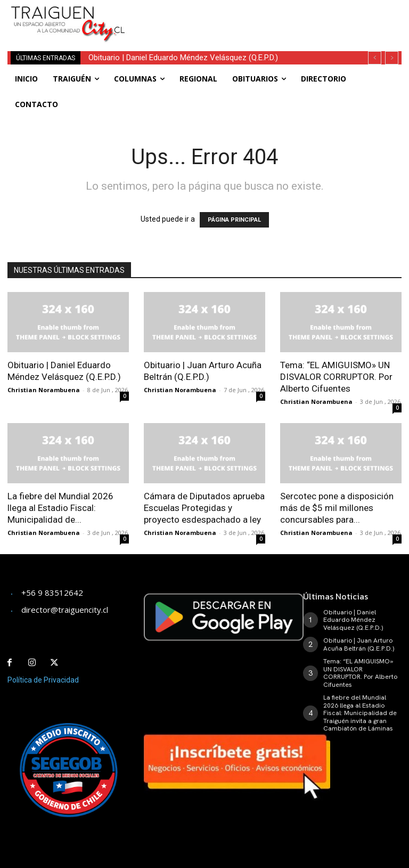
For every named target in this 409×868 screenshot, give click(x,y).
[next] (392, 58)
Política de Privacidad (43, 680)
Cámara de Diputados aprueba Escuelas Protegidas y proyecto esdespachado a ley (204, 508)
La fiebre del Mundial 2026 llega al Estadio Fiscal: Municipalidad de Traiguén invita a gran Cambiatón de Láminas (360, 713)
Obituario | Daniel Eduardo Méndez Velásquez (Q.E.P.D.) (183, 58)
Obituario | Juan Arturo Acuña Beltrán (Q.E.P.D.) (359, 644)
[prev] (375, 58)
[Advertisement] (268, 16)
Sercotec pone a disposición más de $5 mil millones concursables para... (337, 508)
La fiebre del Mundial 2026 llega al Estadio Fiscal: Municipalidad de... (60, 508)
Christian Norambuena (44, 390)
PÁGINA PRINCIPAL (234, 220)
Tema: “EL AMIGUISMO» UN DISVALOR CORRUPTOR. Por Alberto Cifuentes (336, 377)
